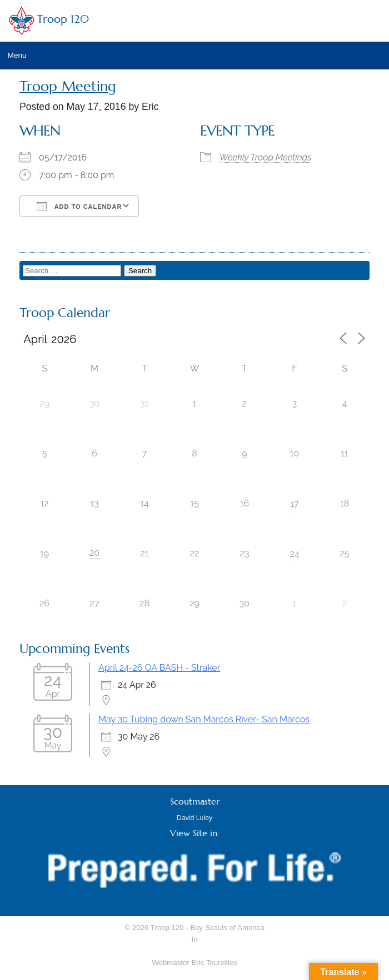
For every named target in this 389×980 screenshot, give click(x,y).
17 (294, 504)
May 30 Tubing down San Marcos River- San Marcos (204, 719)
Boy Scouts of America (227, 928)
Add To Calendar (79, 206)
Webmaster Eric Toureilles (194, 963)
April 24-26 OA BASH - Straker (159, 668)
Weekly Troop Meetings (266, 157)
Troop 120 (63, 19)
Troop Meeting (68, 86)
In (194, 939)
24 (294, 554)
